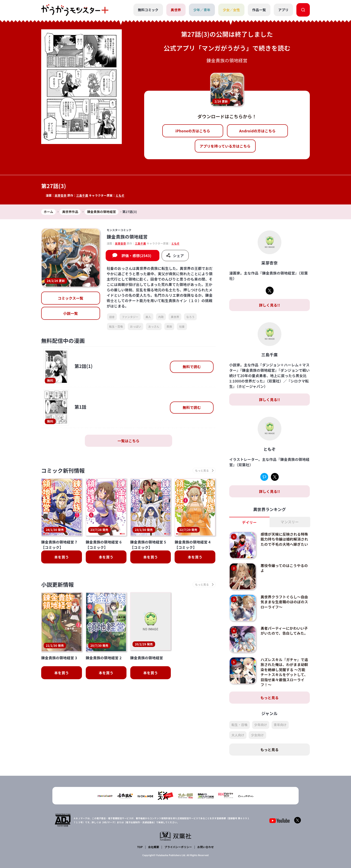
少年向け (261, 725)
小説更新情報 (58, 584)
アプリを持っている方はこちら (225, 146)
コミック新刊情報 (63, 470)
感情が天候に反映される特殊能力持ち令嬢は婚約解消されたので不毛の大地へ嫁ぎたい (284, 539)
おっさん (154, 326)
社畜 (182, 326)
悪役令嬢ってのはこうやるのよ (284, 568)
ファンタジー (130, 317)
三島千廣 (82, 195)
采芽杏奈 (61, 195)
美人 (148, 317)
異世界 (176, 10)
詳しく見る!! (270, 305)
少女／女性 (231, 10)
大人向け (238, 735)
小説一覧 (71, 313)
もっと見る (270, 698)
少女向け (257, 735)
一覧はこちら (128, 441)
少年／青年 (202, 10)
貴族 (169, 326)
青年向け (280, 725)
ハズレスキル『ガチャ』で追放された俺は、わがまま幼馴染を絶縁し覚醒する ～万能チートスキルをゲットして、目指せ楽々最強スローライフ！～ (284, 672)
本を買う (61, 557)
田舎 (112, 317)
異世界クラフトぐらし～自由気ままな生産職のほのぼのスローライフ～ (284, 602)
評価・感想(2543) (136, 256)
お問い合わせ (205, 847)
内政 (161, 317)
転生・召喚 (116, 326)
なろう (190, 317)
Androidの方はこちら (258, 131)
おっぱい (136, 326)
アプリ (283, 10)
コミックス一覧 (71, 298)
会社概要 (154, 847)
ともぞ (120, 195)
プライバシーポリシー (178, 847)
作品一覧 (259, 10)
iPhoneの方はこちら (193, 131)
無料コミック (148, 10)
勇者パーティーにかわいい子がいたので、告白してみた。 (284, 631)
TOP (140, 847)
